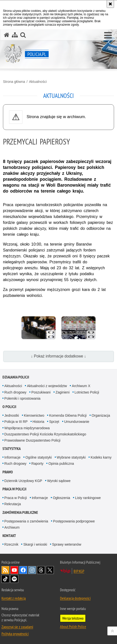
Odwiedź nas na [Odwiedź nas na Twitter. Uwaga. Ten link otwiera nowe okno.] (50, 570)
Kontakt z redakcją (14, 598)
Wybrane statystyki (71, 457)
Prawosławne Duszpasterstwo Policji (32, 440)
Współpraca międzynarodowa (27, 428)
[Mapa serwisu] (15, 35)
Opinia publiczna (61, 464)
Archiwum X (81, 386)
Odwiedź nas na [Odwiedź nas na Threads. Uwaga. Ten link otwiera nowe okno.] (41, 570)
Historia (38, 422)
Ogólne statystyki (39, 457)
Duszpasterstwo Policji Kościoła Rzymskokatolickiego (45, 434)
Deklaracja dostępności (75, 598)
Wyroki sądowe (59, 481)
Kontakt (9, 536)
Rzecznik (11, 544)
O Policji (9, 407)
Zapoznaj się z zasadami (17, 627)
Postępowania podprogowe (74, 521)
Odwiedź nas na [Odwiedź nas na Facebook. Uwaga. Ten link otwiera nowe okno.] (23, 570)
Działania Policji (16, 377)
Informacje (12, 457)
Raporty (37, 464)
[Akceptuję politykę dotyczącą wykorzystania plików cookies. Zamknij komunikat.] (110, 4)
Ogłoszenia (61, 498)
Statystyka (12, 449)
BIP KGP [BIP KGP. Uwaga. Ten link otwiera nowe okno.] (79, 571)
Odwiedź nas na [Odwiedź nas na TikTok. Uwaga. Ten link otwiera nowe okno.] (5, 579)
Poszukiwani (41, 392)
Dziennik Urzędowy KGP (23, 481)
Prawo (8, 472)
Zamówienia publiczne (20, 512)
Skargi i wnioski (35, 544)
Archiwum (12, 527)
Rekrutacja (13, 504)
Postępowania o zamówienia (26, 521)
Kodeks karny (101, 457)
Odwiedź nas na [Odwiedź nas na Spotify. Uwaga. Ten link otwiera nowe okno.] (14, 579)
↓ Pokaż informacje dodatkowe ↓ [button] (58, 356)
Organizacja (101, 415)
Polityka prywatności (15, 634)
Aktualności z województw (47, 386)
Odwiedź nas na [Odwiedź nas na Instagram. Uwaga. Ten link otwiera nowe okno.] (32, 570)
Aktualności (38, 82)
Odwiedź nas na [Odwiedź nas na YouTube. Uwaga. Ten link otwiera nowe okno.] (14, 570)
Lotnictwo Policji (87, 392)
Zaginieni (63, 392)
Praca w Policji (14, 489)
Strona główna (14, 82)
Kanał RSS (5, 570)
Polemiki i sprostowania (22, 398)
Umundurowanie (77, 422)
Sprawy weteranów (67, 544)
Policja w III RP (16, 422)
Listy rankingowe (88, 498)
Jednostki (12, 415)
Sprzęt (54, 422)
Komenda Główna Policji (68, 415)
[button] (108, 36)
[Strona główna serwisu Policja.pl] (7, 35)
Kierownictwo (34, 415)
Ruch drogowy (16, 392)
